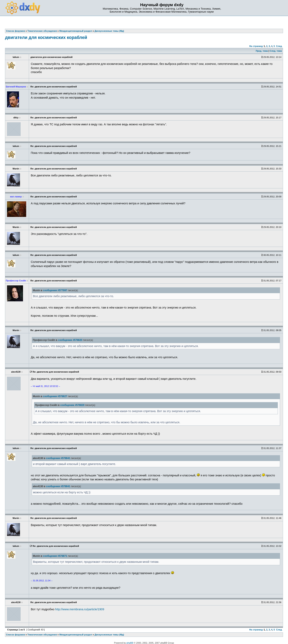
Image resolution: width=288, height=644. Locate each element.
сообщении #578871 (55, 556)
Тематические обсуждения (42, 635)
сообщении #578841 (58, 458)
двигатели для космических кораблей (46, 37)
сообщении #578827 (55, 396)
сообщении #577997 (55, 290)
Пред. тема (262, 51)
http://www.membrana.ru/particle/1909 (80, 609)
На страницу (256, 46)
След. (279, 46)
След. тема (276, 51)
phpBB (130, 643)
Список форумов (15, 635)
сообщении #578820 (70, 340)
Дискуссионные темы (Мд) (109, 635)
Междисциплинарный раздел (76, 635)
